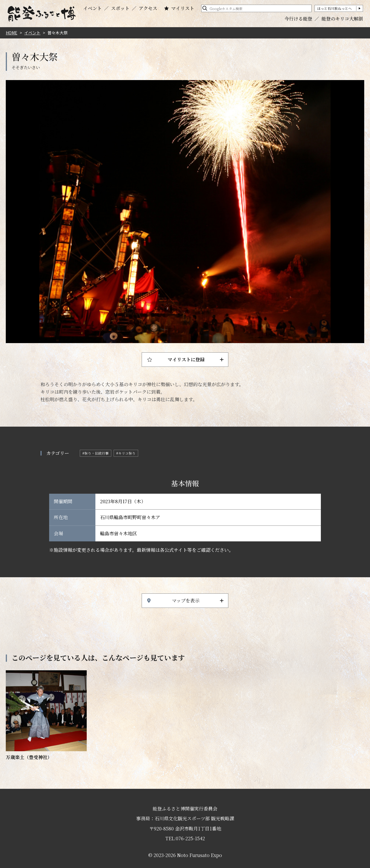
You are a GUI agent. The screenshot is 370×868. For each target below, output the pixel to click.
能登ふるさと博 (42, 14)
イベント (92, 8)
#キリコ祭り (126, 453)
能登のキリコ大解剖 (342, 19)
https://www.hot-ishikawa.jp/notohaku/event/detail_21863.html (46, 716)
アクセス (148, 8)
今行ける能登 (298, 19)
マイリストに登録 (186, 359)
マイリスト (183, 8)
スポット (120, 8)
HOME (12, 33)
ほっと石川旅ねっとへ (334, 8)
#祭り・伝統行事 (96, 453)
